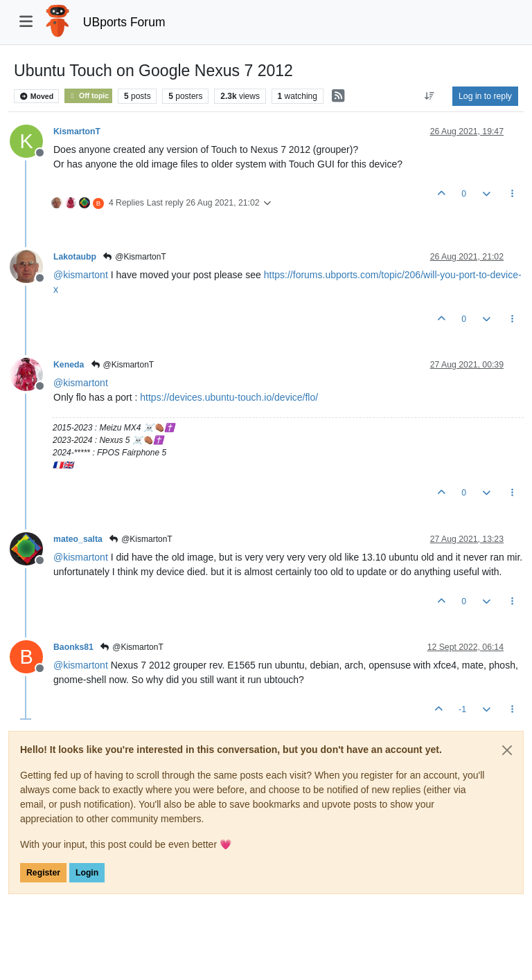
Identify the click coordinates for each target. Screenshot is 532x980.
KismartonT (77, 131)
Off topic (88, 96)
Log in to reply (485, 96)
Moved (36, 96)
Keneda (69, 365)
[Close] (507, 750)
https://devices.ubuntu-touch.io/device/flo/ (229, 397)
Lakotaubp (75, 257)
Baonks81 (73, 647)
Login (87, 873)
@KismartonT (134, 257)
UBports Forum (124, 22)
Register (43, 873)
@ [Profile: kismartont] (81, 275)
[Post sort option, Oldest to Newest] (430, 96)
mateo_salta (78, 539)
